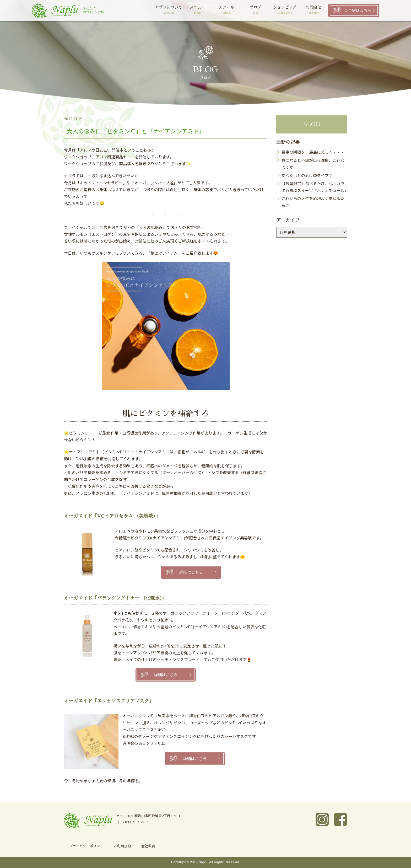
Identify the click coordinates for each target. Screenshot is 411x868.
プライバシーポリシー (86, 846)
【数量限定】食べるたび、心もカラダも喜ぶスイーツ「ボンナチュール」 (314, 187)
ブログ (256, 10)
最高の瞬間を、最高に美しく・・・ (313, 152)
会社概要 (148, 846)
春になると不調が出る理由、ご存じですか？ (313, 164)
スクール (227, 10)
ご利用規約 (122, 846)
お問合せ (314, 10)
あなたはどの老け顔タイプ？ (307, 175)
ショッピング (285, 10)
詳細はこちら (191, 572)
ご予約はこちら (358, 10)
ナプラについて (168, 10)
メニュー (198, 10)
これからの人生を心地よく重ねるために (313, 202)
